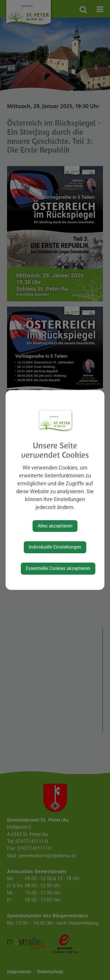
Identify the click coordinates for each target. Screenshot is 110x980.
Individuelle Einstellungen (55, 547)
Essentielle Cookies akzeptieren (58, 568)
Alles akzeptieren (55, 526)
